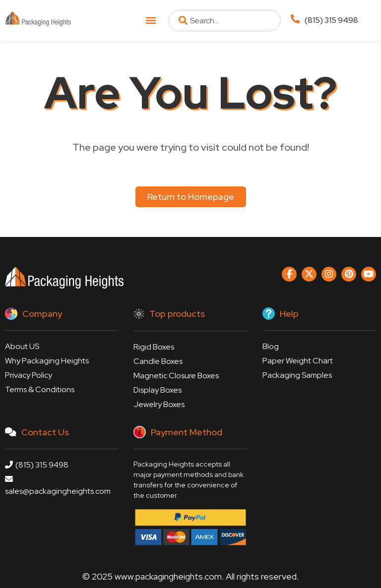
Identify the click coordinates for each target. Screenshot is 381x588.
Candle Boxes (158, 361)
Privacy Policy (29, 375)
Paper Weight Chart (298, 361)
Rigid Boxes (154, 347)
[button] (151, 21)
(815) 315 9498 (331, 20)
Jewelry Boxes (159, 404)
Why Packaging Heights (47, 361)
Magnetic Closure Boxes (176, 376)
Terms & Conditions (40, 389)
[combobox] (225, 21)
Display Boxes (158, 390)
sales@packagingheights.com (58, 486)
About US (22, 346)
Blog (271, 346)
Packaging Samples (297, 375)
